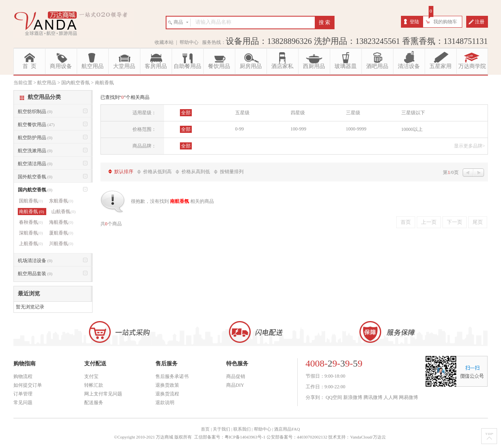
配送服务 (94, 403)
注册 (480, 22)
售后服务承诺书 (172, 376)
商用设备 (61, 66)
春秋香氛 (31, 222)
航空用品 (93, 66)
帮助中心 (189, 42)
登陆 (414, 22)
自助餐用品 (187, 66)
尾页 (478, 222)
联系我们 (242, 429)
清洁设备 (409, 66)
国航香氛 (31, 201)
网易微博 (408, 397)
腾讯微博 (373, 397)
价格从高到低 (196, 172)
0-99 (240, 129)
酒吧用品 (377, 66)
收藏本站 (164, 42)
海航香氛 (61, 222)
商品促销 (236, 376)
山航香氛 (63, 212)
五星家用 (441, 66)
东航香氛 (61, 201)
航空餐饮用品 (36, 125)
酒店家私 (282, 66)
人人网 (391, 397)
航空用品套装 (35, 274)
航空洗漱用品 (35, 151)
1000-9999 (356, 129)
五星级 (242, 113)
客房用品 (156, 66)
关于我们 (221, 429)
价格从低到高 (157, 172)
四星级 (298, 113)
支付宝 (91, 376)
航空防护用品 (35, 138)
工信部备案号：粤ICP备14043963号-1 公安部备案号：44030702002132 (261, 437)
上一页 (429, 222)
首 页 (29, 66)
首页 (406, 222)
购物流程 (23, 376)
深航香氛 (31, 233)
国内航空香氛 (35, 190)
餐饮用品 (219, 66)
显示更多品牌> (470, 146)
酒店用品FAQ (287, 429)
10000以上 (412, 129)
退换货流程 (167, 394)
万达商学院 (472, 66)
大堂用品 (124, 66)
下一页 (455, 222)
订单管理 (23, 394)
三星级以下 (413, 113)
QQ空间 (334, 397)
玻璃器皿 (346, 66)
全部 (186, 113)
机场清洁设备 (35, 261)
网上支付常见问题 (103, 394)
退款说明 (165, 403)
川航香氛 (61, 244)
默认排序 (124, 172)
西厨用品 (314, 66)
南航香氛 (32, 212)
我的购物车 (445, 22)
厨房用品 (251, 66)
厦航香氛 (61, 233)
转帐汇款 (94, 385)
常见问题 (23, 403)
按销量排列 (232, 172)
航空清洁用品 (35, 164)
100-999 (299, 129)
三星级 (353, 113)
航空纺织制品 (35, 112)
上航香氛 (31, 244)
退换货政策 (167, 385)
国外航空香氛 (35, 177)
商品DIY (235, 385)
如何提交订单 (28, 385)
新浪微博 (353, 397)
